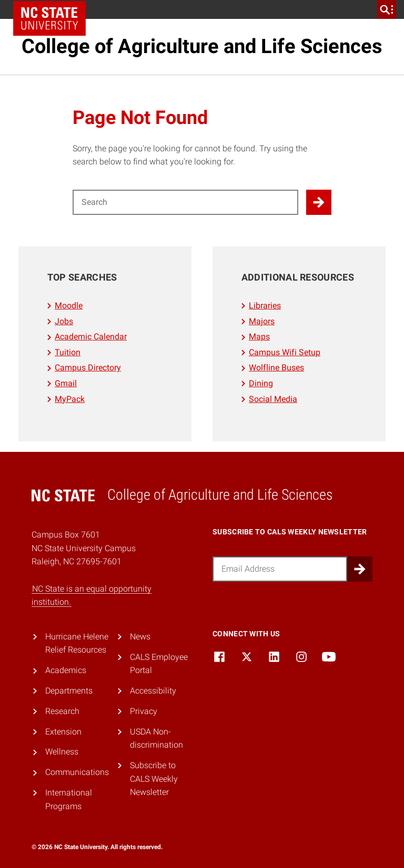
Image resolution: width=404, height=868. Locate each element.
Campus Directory (88, 368)
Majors (262, 321)
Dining (261, 383)
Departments (69, 691)
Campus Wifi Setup (285, 352)
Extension (63, 732)
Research (62, 711)
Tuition (68, 352)
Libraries (265, 306)
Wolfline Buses (276, 368)
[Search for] (185, 202)
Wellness (62, 752)
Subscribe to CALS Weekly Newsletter (154, 779)
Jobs (64, 321)
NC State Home (49, 18)
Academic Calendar (91, 337)
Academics (66, 670)
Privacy (144, 711)
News (140, 637)
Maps (259, 337)
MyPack (70, 399)
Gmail (66, 383)
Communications (77, 772)
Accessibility (153, 691)
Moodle (69, 306)
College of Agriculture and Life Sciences (202, 46)
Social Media (273, 399)
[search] (387, 9)
